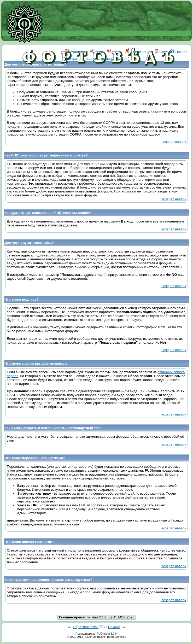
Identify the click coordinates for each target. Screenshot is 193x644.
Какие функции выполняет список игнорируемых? (48, 580)
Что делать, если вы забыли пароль (36, 363)
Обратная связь (86, 627)
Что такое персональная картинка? (35, 458)
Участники (76, 52)
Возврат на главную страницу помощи (97, 59)
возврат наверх (174, 142)
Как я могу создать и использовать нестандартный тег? (53, 428)
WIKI (86, 75)
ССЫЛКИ (101, 75)
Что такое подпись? (22, 299)
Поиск (97, 52)
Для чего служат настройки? (29, 243)
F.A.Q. (115, 52)
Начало (179, 52)
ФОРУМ (72, 75)
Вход (161, 52)
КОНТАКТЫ (122, 75)
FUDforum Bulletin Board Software (105, 637)
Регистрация (138, 52)
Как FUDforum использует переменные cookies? (46, 155)
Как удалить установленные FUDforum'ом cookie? (48, 213)
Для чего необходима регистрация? (35, 64)
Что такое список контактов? (29, 542)
